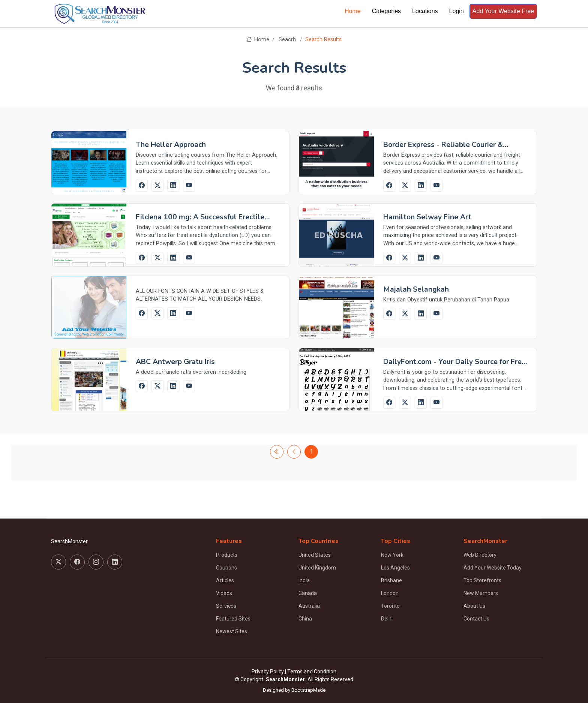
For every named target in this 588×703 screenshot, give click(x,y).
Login (457, 11)
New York (392, 555)
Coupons (226, 568)
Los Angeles (395, 568)
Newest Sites (232, 631)
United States (315, 555)
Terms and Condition (312, 672)
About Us (474, 606)
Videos (224, 593)
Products (227, 555)
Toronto (390, 606)
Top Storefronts (482, 580)
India (304, 580)
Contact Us (476, 619)
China (305, 619)
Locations (425, 11)
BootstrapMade (308, 690)
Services (226, 606)
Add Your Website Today (493, 568)
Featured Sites (233, 619)
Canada (308, 593)
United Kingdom (317, 568)
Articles (225, 580)
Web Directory (480, 555)
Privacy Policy (268, 672)
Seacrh (287, 40)
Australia (309, 606)
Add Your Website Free (503, 11)
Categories (386, 11)
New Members (481, 593)
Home (353, 11)
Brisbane (391, 580)
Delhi (387, 619)
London (390, 593)
